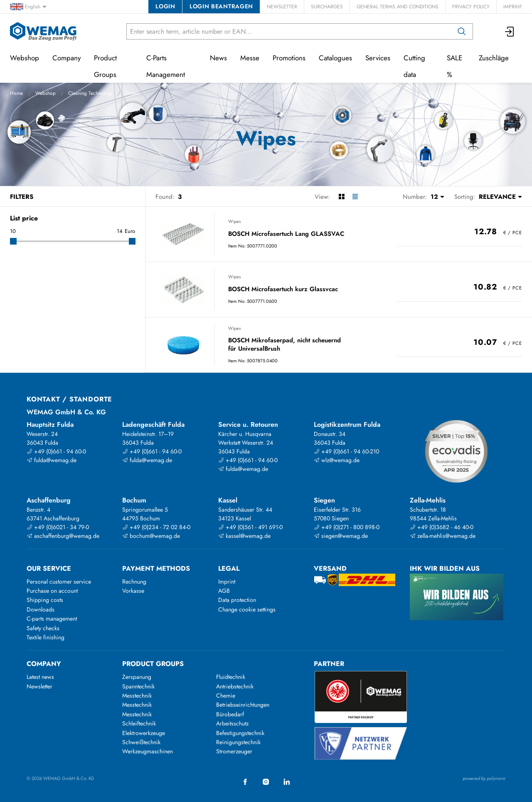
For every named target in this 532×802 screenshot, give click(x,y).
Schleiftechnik (139, 723)
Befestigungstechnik (240, 733)
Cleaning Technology (90, 93)
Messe (250, 58)
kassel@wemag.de (244, 536)
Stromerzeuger (234, 751)
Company (66, 58)
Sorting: (465, 197)
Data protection (237, 600)
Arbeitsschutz (232, 723)
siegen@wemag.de (341, 536)
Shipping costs (45, 600)
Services (378, 58)
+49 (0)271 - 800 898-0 (347, 527)
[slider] (13, 241)
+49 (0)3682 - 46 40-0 (442, 527)
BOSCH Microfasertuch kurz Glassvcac (283, 290)
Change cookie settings (247, 609)
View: (322, 197)
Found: (165, 197)
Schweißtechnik (141, 742)
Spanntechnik (138, 686)
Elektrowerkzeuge (144, 733)
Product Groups (105, 66)
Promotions (289, 58)
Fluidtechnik (231, 677)
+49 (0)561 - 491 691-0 (250, 527)
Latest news (40, 677)
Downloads (41, 609)
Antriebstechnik (235, 686)
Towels (132, 93)
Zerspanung (137, 677)
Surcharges (327, 7)
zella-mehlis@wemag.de (443, 536)
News (218, 58)
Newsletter (282, 7)
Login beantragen (221, 6)
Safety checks (43, 628)
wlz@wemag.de (337, 460)
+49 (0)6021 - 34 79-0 (58, 527)
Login (165, 6)
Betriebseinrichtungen (243, 705)
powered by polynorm (484, 778)
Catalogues (335, 58)
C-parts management (52, 619)
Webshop (46, 93)
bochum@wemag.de (151, 536)
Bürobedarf (230, 714)
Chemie (226, 696)
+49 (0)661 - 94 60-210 (346, 451)
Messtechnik (137, 696)
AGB (224, 591)
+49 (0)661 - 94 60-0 (56, 451)
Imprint (513, 7)
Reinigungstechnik (238, 742)
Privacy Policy (471, 7)
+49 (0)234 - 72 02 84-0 (156, 527)
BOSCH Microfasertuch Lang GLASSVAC (286, 234)
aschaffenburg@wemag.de (63, 536)
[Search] (462, 31)
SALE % (454, 66)
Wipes (234, 221)
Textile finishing (46, 637)
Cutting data (414, 66)
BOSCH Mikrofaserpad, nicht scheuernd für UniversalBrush (284, 345)
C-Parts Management (166, 66)
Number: (415, 197)
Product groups (153, 664)
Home (16, 93)
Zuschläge (494, 58)
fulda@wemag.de (52, 460)
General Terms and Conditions (398, 7)
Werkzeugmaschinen (148, 751)
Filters (22, 197)
